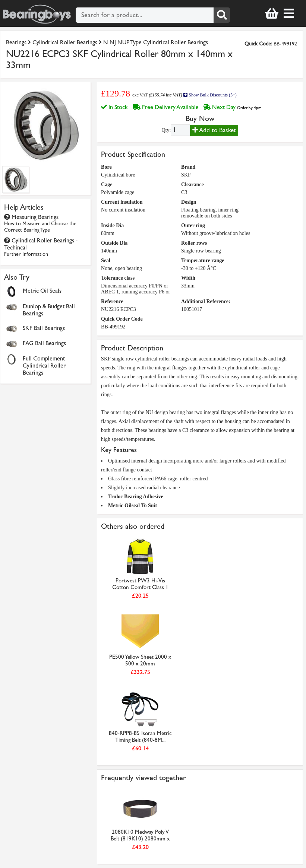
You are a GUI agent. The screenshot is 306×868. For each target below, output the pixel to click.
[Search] (222, 15)
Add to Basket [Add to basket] (214, 130)
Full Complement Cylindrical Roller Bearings (44, 365)
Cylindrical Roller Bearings (65, 42)
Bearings (16, 42)
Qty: (166, 130)
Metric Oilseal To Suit (133, 505)
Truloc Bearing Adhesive (136, 497)
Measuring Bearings (40, 223)
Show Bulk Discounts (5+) (210, 95)
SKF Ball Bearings (44, 328)
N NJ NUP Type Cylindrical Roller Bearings (156, 42)
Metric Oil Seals (42, 291)
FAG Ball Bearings (44, 343)
